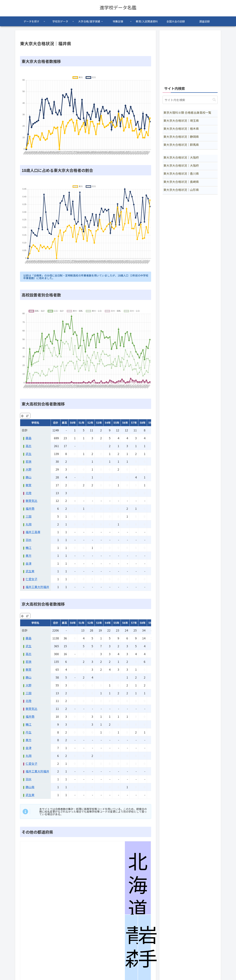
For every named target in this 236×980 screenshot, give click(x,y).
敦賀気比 (31, 501)
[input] (190, 100)
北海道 (138, 885)
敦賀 (29, 485)
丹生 (29, 732)
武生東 (30, 571)
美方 (29, 555)
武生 (29, 454)
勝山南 (30, 787)
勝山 (29, 477)
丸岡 (29, 524)
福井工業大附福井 (37, 587)
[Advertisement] (190, 56)
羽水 (29, 540)
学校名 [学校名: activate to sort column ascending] (35, 423)
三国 (29, 516)
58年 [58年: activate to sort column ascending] (143, 423)
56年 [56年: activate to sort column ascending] (125, 423)
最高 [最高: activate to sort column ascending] (64, 423)
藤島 (29, 438)
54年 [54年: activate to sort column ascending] (108, 423)
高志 (29, 446)
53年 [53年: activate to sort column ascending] (99, 423)
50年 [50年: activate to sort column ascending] (73, 423)
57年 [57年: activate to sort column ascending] (134, 423)
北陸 (29, 493)
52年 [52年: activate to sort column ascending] (90, 423)
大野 (29, 469)
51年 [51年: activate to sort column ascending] (81, 423)
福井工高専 (33, 532)
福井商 (30, 508)
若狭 (29, 461)
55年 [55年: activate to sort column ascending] (116, 423)
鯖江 (29, 548)
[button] (214, 100)
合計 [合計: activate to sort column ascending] (56, 423)
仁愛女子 (31, 579)
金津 (29, 563)
